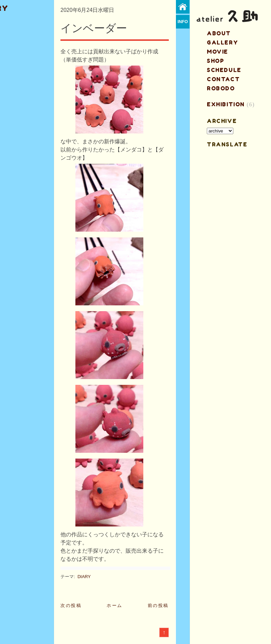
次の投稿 (71, 605)
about (219, 33)
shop (215, 61)
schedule (224, 70)
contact (223, 79)
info (183, 22)
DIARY (84, 577)
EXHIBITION (226, 104)
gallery (222, 42)
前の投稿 (158, 605)
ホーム (115, 605)
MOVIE (218, 52)
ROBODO (221, 88)
